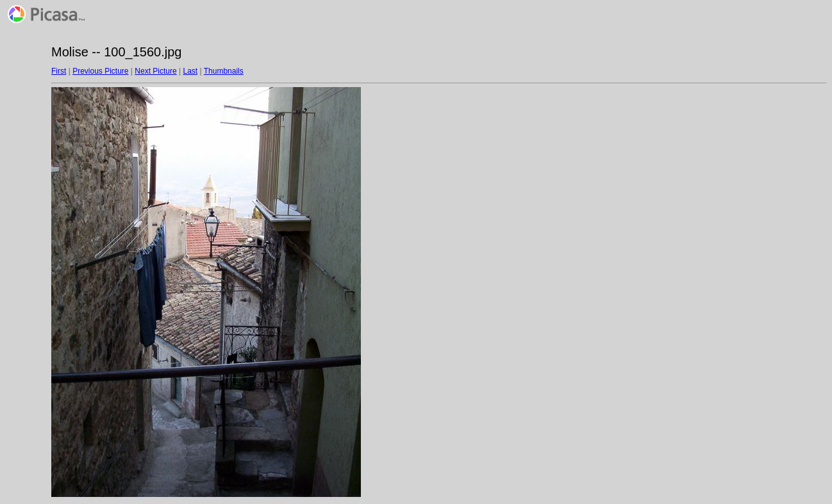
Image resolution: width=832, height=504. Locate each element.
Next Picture (155, 71)
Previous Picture (100, 71)
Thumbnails (224, 71)
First (59, 71)
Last (190, 71)
